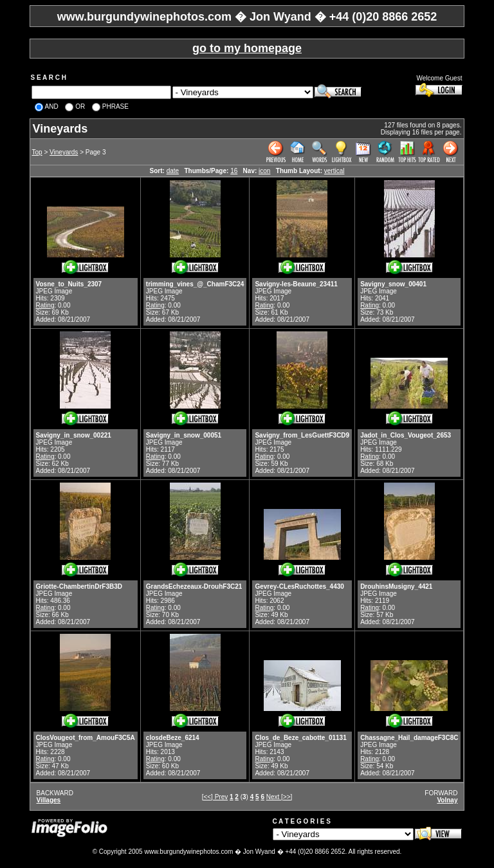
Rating (45, 305)
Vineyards (64, 152)
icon (264, 171)
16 (234, 171)
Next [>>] (279, 797)
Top (37, 152)
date (173, 171)
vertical (334, 171)
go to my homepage (247, 48)
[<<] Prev (215, 797)
